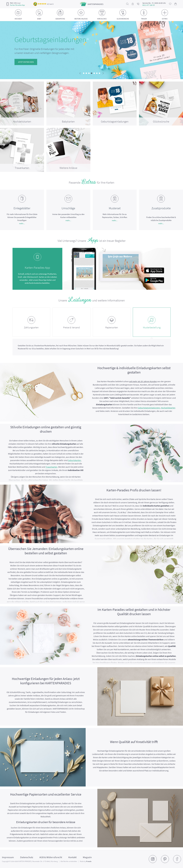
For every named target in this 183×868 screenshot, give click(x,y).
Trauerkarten (51, 467)
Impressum (8, 857)
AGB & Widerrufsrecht (51, 857)
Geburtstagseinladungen (149, 408)
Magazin (87, 857)
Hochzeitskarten (168, 408)
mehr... (22, 223)
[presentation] (80, 73)
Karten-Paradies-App (17, 5)
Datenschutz (27, 857)
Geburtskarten (74, 460)
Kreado (89, 861)
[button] (84, 73)
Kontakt (72, 857)
